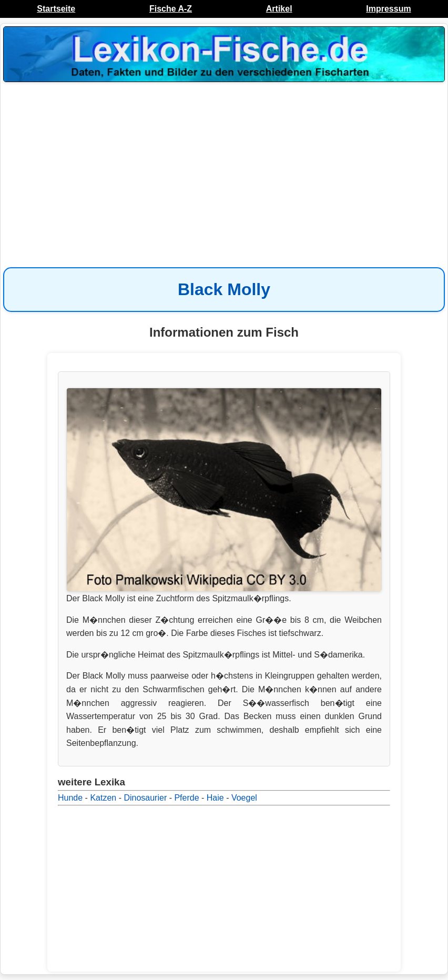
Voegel (244, 798)
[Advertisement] (224, 169)
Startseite (56, 9)
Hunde (70, 798)
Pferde (186, 798)
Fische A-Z (171, 9)
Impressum (388, 9)
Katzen (103, 798)
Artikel (279, 9)
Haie (215, 798)
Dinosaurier (145, 798)
